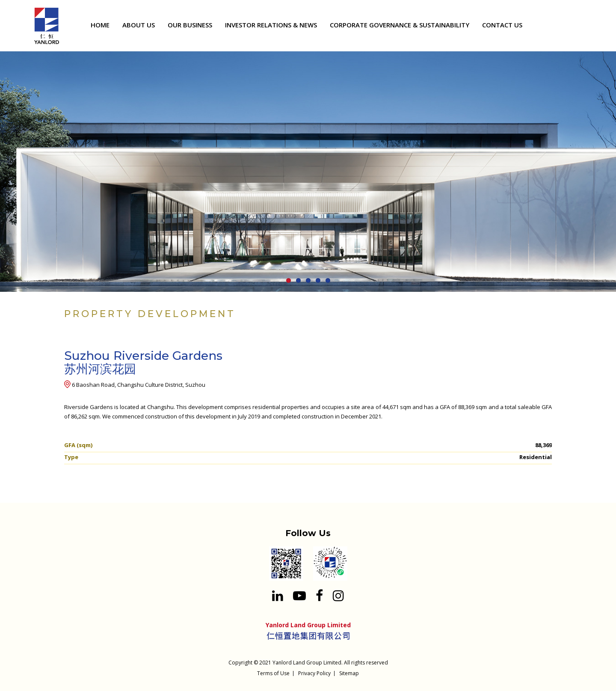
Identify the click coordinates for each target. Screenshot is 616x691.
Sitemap (349, 673)
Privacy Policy (314, 673)
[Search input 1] (588, 26)
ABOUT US (139, 25)
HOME (100, 25)
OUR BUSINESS (190, 25)
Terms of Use (273, 673)
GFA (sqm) (78, 445)
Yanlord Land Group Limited (307, 663)
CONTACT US (502, 25)
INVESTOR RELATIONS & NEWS (271, 25)
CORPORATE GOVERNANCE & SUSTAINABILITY (400, 25)
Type (71, 457)
